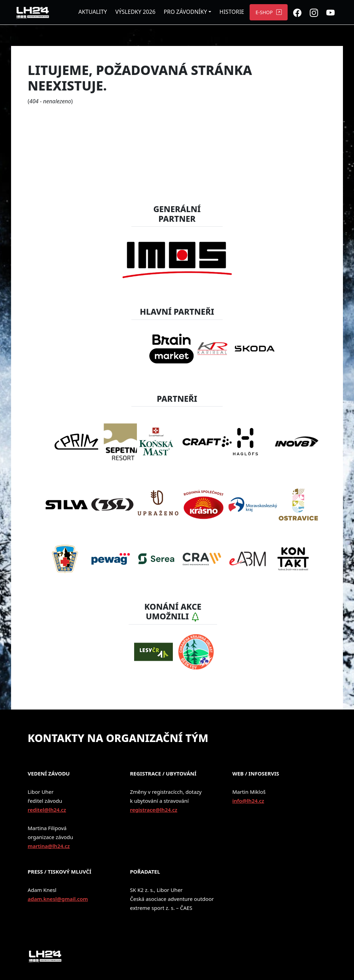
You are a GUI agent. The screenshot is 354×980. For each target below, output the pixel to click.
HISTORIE (232, 12)
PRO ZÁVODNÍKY (185, 12)
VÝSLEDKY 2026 (135, 12)
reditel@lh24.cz (47, 810)
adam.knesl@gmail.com (58, 899)
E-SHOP (264, 12)
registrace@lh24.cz (154, 810)
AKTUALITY (93, 12)
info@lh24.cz (248, 801)
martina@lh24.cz (49, 846)
